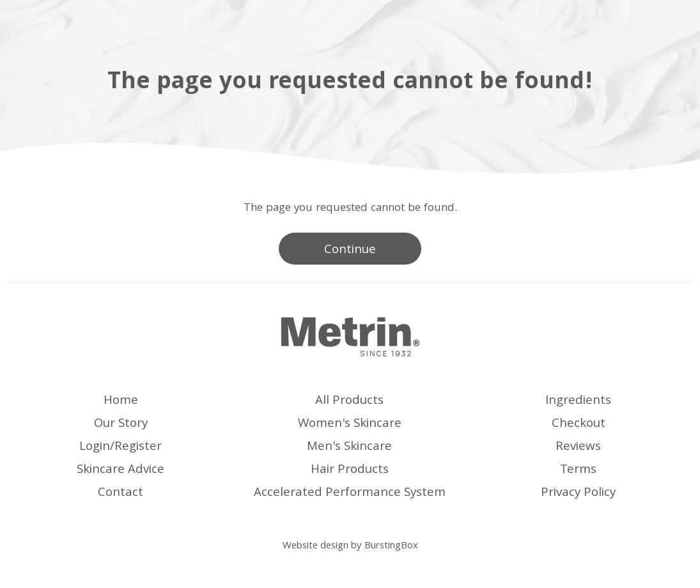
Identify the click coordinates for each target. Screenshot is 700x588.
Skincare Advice (121, 470)
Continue (350, 251)
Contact (121, 493)
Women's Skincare (350, 424)
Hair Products (350, 470)
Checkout (579, 424)
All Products (349, 401)
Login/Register (121, 447)
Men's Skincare (349, 447)
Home (121, 401)
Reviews (578, 447)
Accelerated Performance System (350, 493)
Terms (578, 470)
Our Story (121, 424)
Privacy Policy (578, 493)
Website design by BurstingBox (350, 546)
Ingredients (578, 401)
